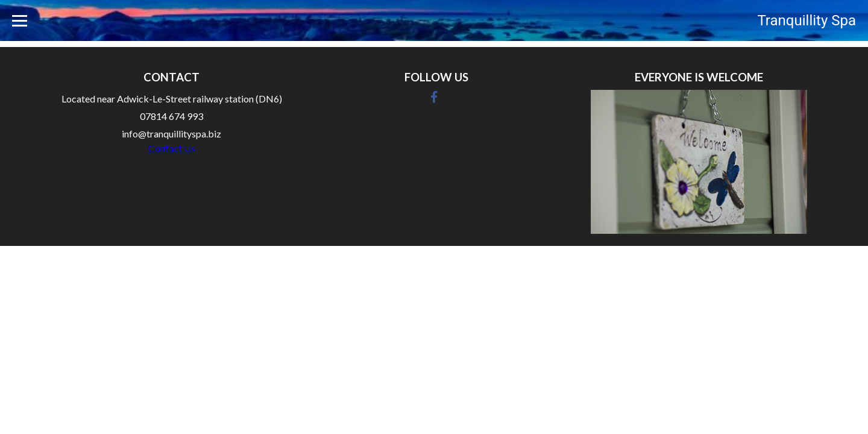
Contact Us (172, 148)
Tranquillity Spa (807, 20)
